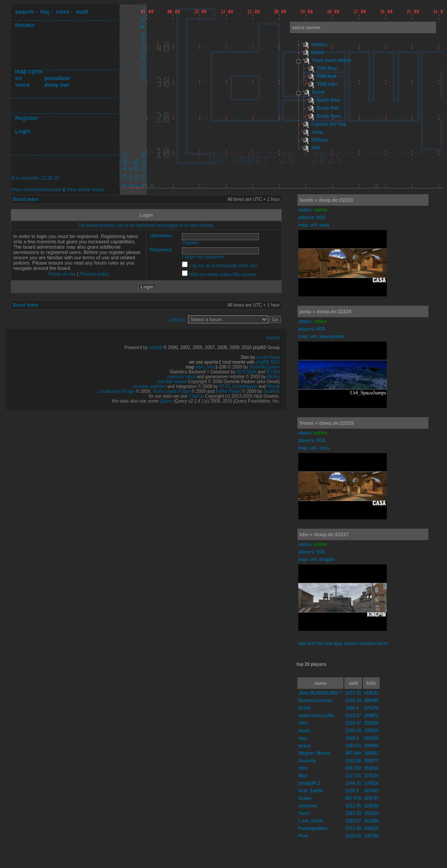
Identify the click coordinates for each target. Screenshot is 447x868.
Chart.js (196, 396)
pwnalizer (57, 78)
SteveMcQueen (264, 367)
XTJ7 (224, 386)
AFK (316, 148)
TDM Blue (327, 68)
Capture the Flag (329, 124)
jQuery (166, 401)
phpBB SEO (268, 362)
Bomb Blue (329, 100)
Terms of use (62, 274)
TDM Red (326, 76)
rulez (62, 12)
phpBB (156, 348)
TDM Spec (328, 84)
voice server (306, 27)
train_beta (205, 367)
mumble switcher (149, 386)
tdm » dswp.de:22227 (324, 534)
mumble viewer (172, 382)
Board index (26, 199)
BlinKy (274, 377)
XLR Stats (247, 372)
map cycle (29, 71)
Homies (320, 44)
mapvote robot (181, 377)
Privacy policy (94, 274)
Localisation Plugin (116, 391)
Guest (318, 52)
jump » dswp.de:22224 (326, 311)
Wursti (274, 386)
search (24, 12)
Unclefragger (245, 386)
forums (25, 25)
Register (27, 118)
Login (23, 131)
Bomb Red (328, 108)
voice (22, 85)
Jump (318, 132)
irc (19, 78)
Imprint (273, 338)
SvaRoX (272, 391)
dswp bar (57, 85)
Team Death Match (332, 60)
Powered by (137, 348)
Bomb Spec (329, 116)
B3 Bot (273, 372)
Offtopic (320, 140)
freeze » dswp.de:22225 (327, 423)
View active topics (85, 189)
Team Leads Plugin (171, 391)
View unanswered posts (36, 189)
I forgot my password (203, 257)
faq (45, 12)
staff (82, 12)
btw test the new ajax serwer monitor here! (343, 643)
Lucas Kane (268, 357)
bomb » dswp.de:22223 (326, 200)
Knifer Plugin (228, 391)
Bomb (319, 92)
